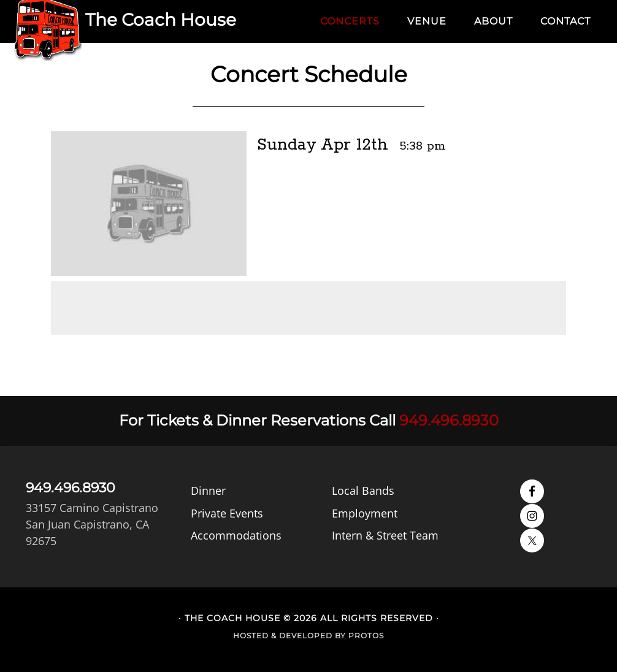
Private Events (227, 513)
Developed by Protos (331, 636)
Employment (365, 513)
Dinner (208, 491)
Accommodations (236, 535)
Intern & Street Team (385, 535)
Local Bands (363, 491)
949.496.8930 (449, 420)
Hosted (251, 636)
